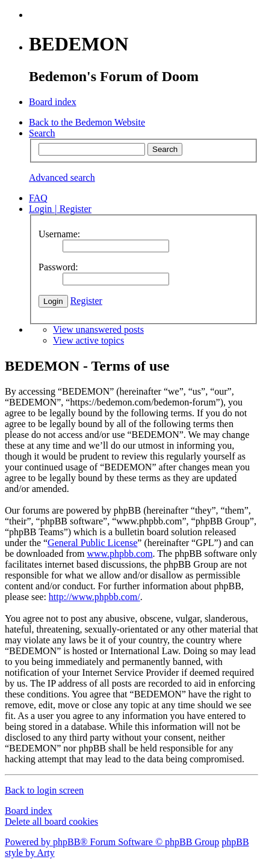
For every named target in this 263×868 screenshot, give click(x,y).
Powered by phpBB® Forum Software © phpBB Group (112, 842)
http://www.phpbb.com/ (94, 597)
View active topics (88, 340)
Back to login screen (44, 790)
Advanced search (62, 178)
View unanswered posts (98, 329)
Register (86, 301)
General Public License (92, 543)
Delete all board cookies (51, 821)
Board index (29, 811)
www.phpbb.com (119, 554)
